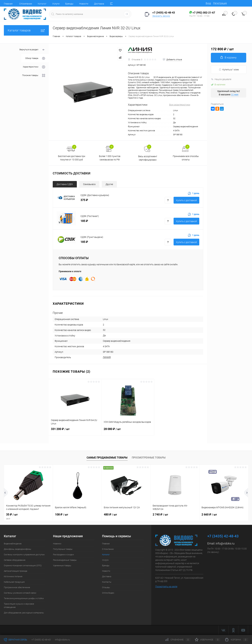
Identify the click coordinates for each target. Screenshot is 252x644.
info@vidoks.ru (225, 543)
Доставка (99, 4)
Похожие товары (34, 75)
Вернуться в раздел (32, 50)
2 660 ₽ (209, 514)
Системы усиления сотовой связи (20, 593)
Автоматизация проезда (16, 571)
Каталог (42, 4)
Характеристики (34, 67)
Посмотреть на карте (166, 587)
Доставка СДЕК (65, 184)
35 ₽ (28, 516)
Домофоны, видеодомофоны (18, 549)
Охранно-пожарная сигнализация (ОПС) (23, 565)
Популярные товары (63, 549)
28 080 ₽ (128, 431)
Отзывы (106, 587)
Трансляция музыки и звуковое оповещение (19, 606)
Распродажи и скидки (63, 555)
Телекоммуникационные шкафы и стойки (24, 598)
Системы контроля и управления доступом (24, 555)
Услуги (56, 4)
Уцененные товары (62, 565)
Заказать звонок (161, 16)
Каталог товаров (26, 30)
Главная (8, 4)
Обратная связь (16, 640)
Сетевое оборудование (15, 560)
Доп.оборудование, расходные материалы (24, 613)
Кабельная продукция (14, 582)
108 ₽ (62, 514)
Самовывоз (89, 184)
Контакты (107, 582)
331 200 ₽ (75, 431)
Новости (84, 4)
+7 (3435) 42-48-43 (41, 640)
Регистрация (220, 3)
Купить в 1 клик (229, 70)
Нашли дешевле (221, 79)
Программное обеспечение (17, 587)
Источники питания (13, 576)
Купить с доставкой (187, 200)
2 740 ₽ (160, 514)
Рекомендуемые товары (65, 560)
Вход (208, 3)
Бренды (69, 4)
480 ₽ (110, 514)
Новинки (57, 544)
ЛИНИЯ (107, 357)
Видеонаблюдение (13, 544)
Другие (109, 184)
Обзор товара (35, 58)
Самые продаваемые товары (107, 458)
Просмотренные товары (149, 458)
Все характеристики (180, 105)
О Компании (26, 4)
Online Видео (108, 593)
